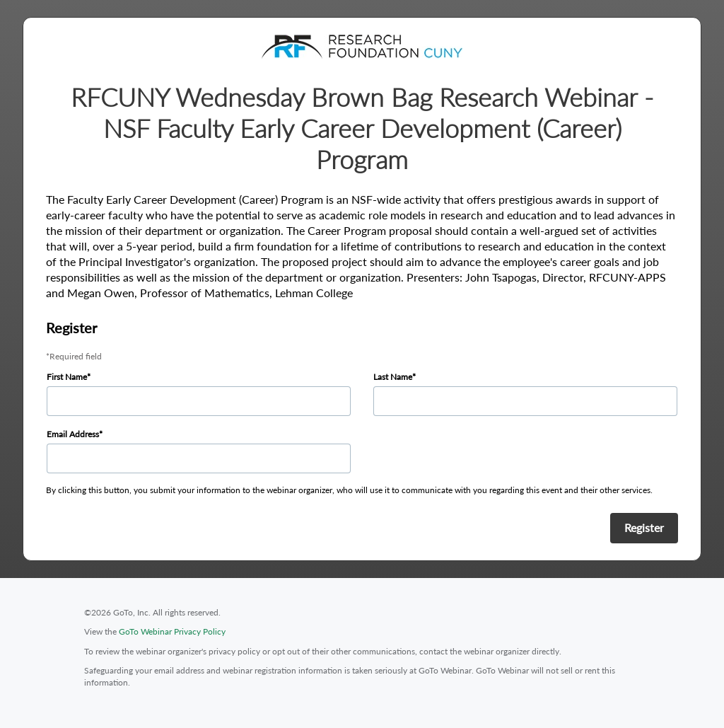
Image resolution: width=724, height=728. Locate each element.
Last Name (393, 377)
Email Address (73, 434)
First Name (67, 377)
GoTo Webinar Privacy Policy (172, 631)
